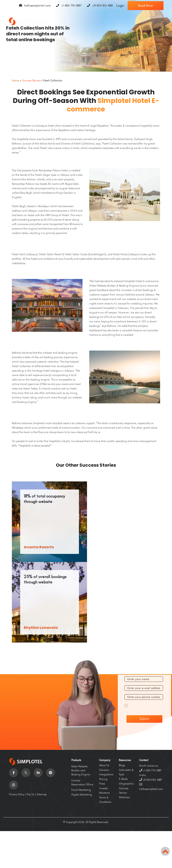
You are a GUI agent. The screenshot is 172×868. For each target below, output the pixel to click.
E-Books (123, 779)
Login (120, 6)
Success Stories (31, 81)
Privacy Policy (17, 794)
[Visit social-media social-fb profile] (13, 773)
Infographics (126, 784)
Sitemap (42, 794)
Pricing (103, 779)
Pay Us (30, 794)
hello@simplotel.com (34, 6)
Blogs (122, 765)
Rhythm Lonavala (41, 628)
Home (15, 81)
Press (102, 784)
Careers (104, 770)
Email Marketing (81, 790)
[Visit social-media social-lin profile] (38, 773)
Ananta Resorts (39, 547)
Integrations (106, 774)
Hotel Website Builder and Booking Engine (81, 770)
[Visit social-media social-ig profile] (13, 785)
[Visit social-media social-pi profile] (50, 773)
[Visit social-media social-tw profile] (26, 773)
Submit (145, 719)
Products (76, 760)
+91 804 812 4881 (99, 6)
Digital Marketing (82, 795)
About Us (104, 765)
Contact (144, 760)
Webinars (124, 797)
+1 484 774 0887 (68, 6)
